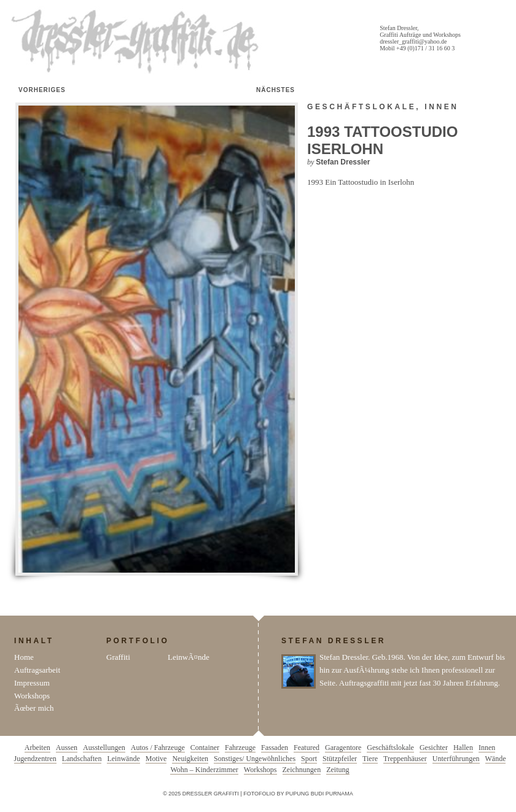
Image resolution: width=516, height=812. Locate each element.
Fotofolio (259, 794)
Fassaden (275, 748)
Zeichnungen (302, 770)
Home (24, 657)
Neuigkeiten (190, 759)
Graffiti (118, 657)
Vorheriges (42, 90)
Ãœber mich (34, 708)
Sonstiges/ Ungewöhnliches (255, 759)
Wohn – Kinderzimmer (204, 770)
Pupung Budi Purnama (319, 794)
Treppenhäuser (405, 759)
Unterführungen (456, 759)
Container (205, 748)
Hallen (463, 748)
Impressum (32, 683)
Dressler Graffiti (138, 42)
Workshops (32, 696)
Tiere (370, 759)
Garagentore (343, 748)
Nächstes (276, 90)
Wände (496, 759)
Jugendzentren (35, 759)
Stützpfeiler (340, 759)
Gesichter (434, 748)
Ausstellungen (104, 748)
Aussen (67, 748)
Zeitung (338, 770)
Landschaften (82, 759)
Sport (309, 759)
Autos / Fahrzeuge (158, 748)
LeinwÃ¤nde (189, 657)
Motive (156, 759)
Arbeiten (37, 748)
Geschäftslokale (362, 107)
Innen (441, 107)
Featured (307, 748)
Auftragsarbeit (37, 670)
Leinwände (123, 759)
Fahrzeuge (240, 748)
